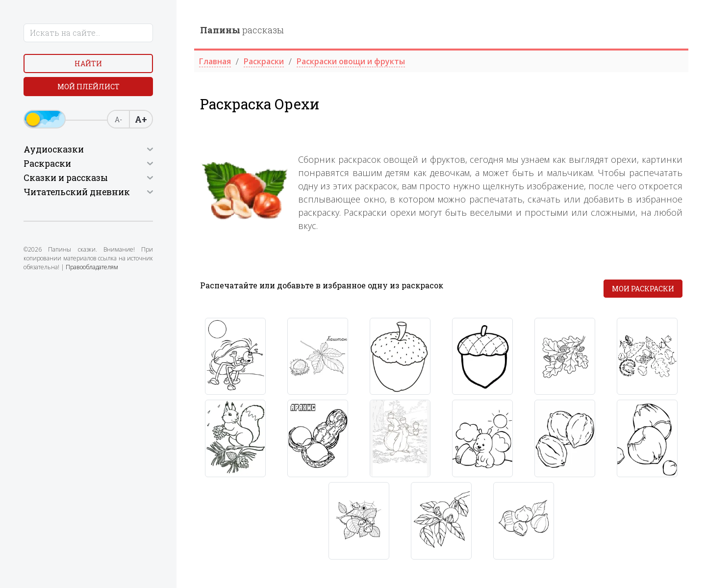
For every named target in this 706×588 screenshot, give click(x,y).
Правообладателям (92, 267)
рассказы (242, 30)
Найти (88, 64)
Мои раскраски (643, 289)
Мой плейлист (88, 87)
